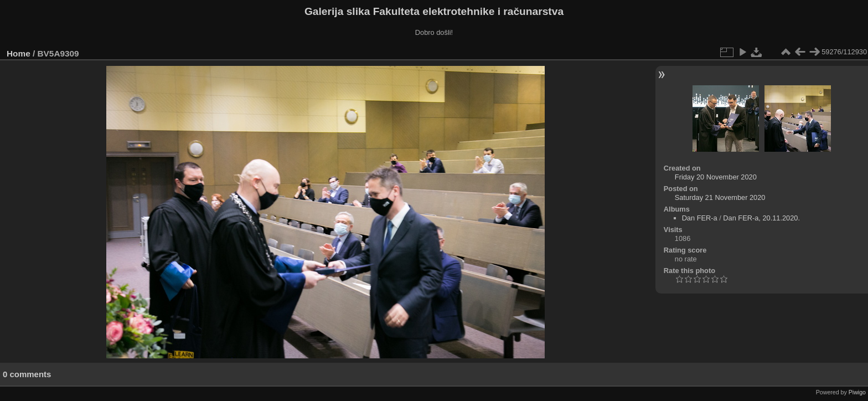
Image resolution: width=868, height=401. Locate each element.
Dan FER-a (700, 218)
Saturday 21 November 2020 (720, 197)
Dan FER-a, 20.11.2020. (761, 218)
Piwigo (857, 392)
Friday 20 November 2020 (716, 177)
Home (19, 53)
